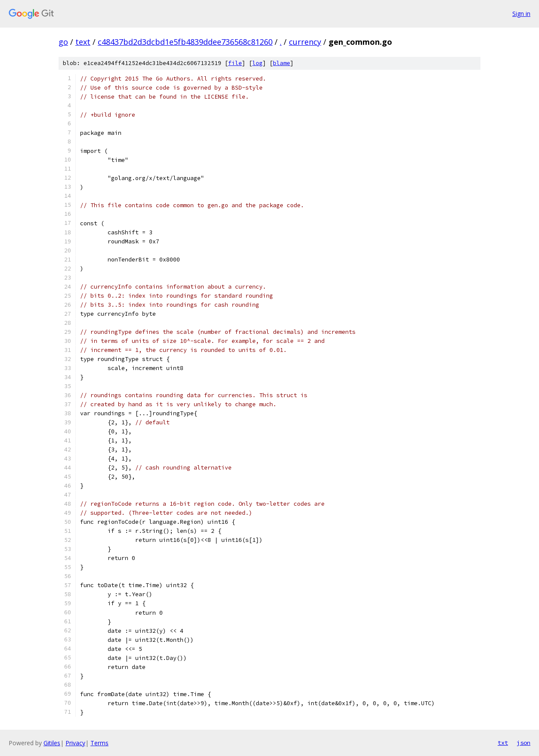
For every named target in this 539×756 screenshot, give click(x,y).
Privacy (75, 743)
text (83, 42)
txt (503, 743)
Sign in (521, 14)
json (524, 743)
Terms (99, 743)
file (235, 63)
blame (282, 63)
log (257, 63)
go (63, 42)
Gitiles (52, 743)
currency (305, 42)
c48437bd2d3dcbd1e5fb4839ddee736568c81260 (185, 42)
